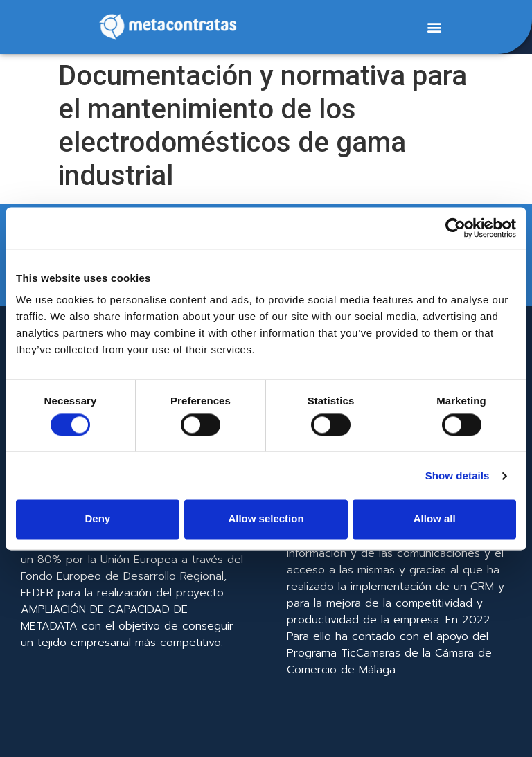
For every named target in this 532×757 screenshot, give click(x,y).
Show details (458, 475)
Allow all (435, 519)
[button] (434, 27)
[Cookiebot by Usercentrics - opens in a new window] (455, 228)
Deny (97, 519)
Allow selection (266, 519)
